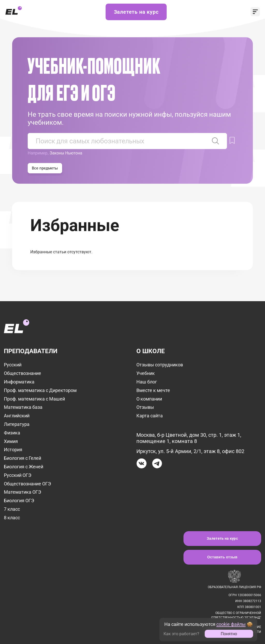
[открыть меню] (255, 12)
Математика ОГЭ (23, 492)
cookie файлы (231, 624)
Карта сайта (150, 416)
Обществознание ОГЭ (27, 484)
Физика (12, 433)
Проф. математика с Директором (40, 390)
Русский (13, 365)
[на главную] (17, 323)
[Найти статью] (216, 141)
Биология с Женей (24, 467)
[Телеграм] (157, 464)
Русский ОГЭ (18, 475)
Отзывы (145, 407)
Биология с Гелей (23, 458)
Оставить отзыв (222, 557)
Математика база (23, 407)
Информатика (19, 382)
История (13, 450)
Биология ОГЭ (19, 501)
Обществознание (23, 373)
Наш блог (147, 382)
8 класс (12, 518)
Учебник (146, 373)
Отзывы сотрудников (160, 365)
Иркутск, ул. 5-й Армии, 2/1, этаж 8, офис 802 (190, 451)
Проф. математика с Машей (34, 399)
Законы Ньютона (66, 153)
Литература (17, 424)
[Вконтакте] (142, 464)
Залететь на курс (136, 12)
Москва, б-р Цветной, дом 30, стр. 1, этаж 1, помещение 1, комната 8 (189, 438)
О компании (149, 399)
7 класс (12, 509)
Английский (17, 416)
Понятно (229, 634)
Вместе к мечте (153, 390)
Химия (11, 441)
